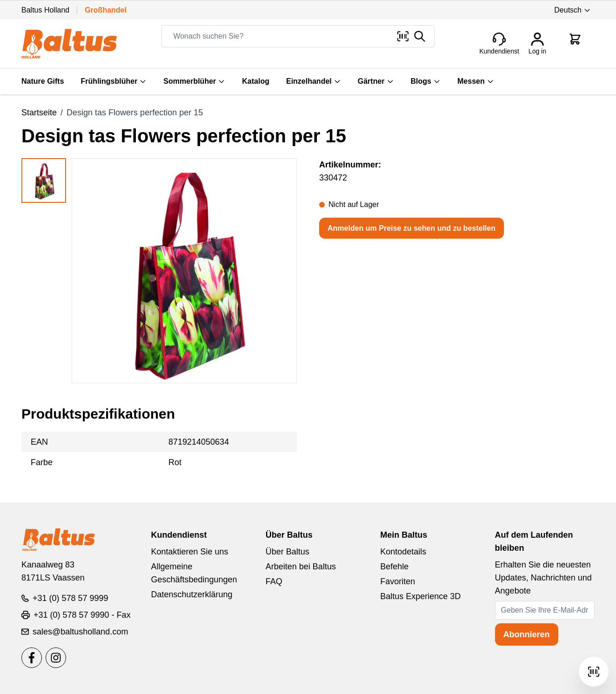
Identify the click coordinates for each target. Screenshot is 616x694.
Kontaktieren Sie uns (189, 552)
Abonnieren (527, 634)
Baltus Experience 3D (420, 596)
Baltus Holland (45, 10)
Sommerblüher (194, 81)
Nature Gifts (43, 81)
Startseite (39, 113)
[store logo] (69, 44)
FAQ (274, 581)
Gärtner (376, 81)
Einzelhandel (314, 81)
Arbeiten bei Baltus (301, 567)
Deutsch (572, 10)
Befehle (394, 567)
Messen (476, 81)
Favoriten (398, 581)
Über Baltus (288, 552)
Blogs (426, 81)
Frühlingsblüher (114, 81)
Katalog (256, 81)
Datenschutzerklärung (191, 594)
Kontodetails (403, 552)
